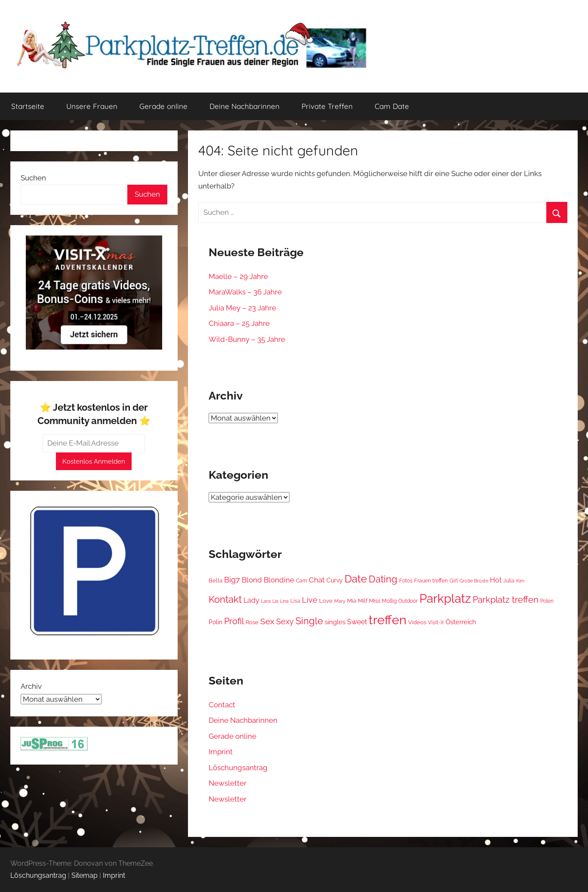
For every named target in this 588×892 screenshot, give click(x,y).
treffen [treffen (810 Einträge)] (388, 620)
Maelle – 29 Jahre (238, 276)
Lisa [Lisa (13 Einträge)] (295, 601)
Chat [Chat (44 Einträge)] (317, 580)
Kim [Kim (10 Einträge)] (520, 581)
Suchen (33, 178)
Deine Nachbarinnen (245, 106)
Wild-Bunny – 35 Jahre (247, 339)
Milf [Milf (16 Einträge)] (363, 601)
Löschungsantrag (238, 768)
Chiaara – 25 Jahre (239, 323)
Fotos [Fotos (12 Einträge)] (406, 581)
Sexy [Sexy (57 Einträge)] (285, 621)
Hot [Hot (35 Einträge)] (496, 580)
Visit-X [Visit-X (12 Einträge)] (436, 623)
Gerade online (163, 106)
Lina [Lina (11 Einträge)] (284, 601)
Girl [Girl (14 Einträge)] (454, 581)
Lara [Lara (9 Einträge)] (266, 601)
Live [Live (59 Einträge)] (310, 600)
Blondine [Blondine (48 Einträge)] (279, 580)
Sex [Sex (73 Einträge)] (267, 621)
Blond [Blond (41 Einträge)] (252, 580)
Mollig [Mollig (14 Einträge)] (389, 601)
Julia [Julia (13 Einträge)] (509, 581)
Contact (222, 705)
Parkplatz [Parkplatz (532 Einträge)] (445, 598)
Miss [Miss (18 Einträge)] (375, 601)
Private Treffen (327, 106)
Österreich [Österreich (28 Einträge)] (461, 622)
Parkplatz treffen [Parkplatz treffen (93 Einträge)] (506, 600)
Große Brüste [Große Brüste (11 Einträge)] (474, 581)
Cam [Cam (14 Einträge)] (302, 581)
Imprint (221, 752)
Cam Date (392, 106)
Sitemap (85, 875)
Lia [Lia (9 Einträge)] (275, 601)
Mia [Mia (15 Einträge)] (352, 601)
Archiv (31, 686)
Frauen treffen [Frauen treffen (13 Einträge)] (431, 581)
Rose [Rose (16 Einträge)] (252, 622)
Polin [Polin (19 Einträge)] (215, 622)
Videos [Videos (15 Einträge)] (417, 622)
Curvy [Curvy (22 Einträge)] (335, 580)
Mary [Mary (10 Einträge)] (340, 601)
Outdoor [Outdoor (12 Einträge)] (408, 601)
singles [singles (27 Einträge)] (335, 622)
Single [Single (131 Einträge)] (309, 621)
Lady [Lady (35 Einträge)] (251, 600)
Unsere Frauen (92, 106)
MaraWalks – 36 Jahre (245, 292)
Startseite (28, 106)
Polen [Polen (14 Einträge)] (547, 601)
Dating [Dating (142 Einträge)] (383, 579)
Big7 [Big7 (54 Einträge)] (232, 580)
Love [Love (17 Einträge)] (326, 601)
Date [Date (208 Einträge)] (356, 579)
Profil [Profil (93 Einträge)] (234, 621)
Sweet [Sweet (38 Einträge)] (357, 622)
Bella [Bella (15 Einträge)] (215, 581)
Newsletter (228, 783)
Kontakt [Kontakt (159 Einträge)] (225, 599)
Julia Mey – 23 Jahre (242, 308)
